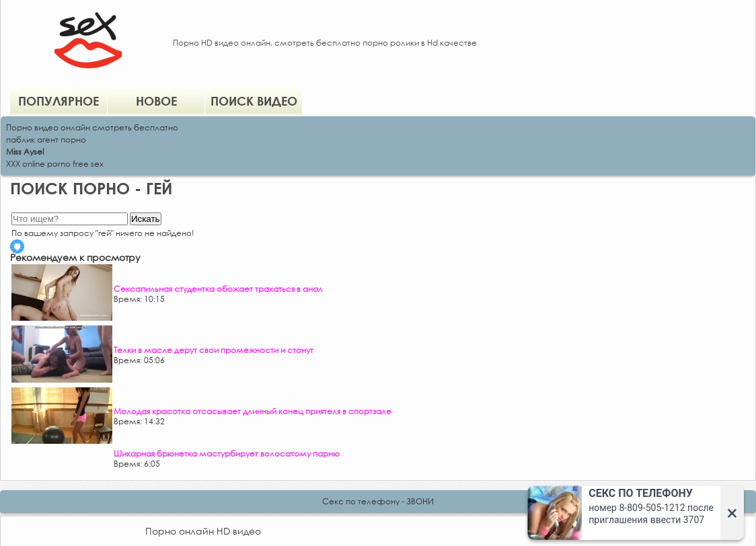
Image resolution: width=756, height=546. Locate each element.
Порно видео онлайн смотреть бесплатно (92, 127)
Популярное (59, 101)
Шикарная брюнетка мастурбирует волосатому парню (227, 454)
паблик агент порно (46, 140)
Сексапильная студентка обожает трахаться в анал (218, 289)
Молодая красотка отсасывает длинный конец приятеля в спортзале (253, 411)
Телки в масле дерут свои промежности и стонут (214, 350)
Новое (156, 101)
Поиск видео (254, 101)
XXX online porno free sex (55, 164)
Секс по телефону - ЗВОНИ (378, 501)
